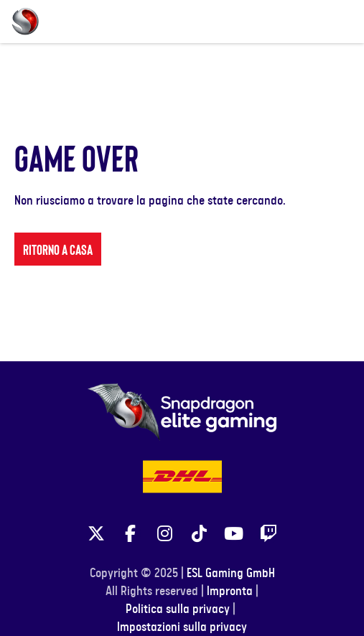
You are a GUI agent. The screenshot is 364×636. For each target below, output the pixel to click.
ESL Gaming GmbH (231, 604)
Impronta (230, 622)
